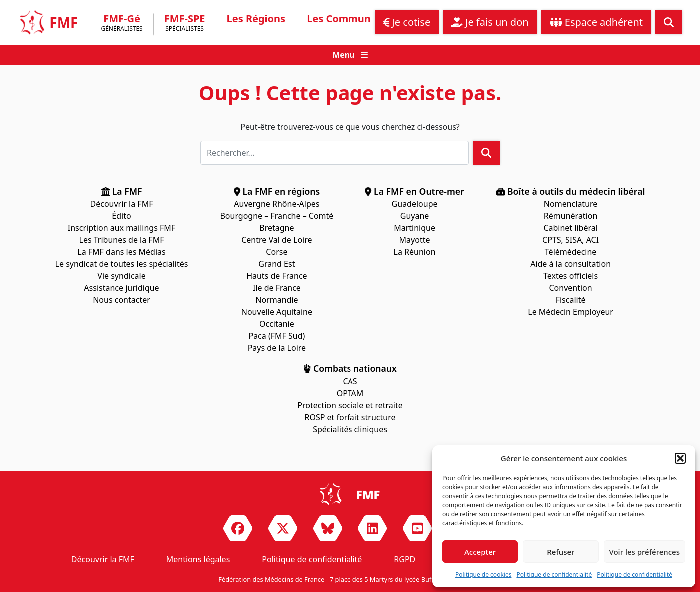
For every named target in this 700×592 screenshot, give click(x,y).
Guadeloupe (415, 204)
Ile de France (277, 288)
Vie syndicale (121, 276)
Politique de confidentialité (554, 574)
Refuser (560, 552)
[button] (680, 458)
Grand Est (276, 264)
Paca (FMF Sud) (276, 336)
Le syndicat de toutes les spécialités (122, 264)
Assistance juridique (121, 288)
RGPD (405, 559)
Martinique (415, 228)
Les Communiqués (352, 19)
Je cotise (407, 22)
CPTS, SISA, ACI (570, 240)
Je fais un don (490, 22)
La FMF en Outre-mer (414, 191)
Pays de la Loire (277, 348)
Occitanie (277, 324)
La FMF (122, 191)
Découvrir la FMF (122, 204)
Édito (121, 216)
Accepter (480, 552)
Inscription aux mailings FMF (122, 228)
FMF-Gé (122, 24)
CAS (350, 381)
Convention (571, 288)
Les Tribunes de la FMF (122, 240)
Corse (276, 252)
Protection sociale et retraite (350, 405)
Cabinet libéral (570, 228)
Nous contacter (122, 300)
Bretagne (276, 228)
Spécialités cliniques (350, 429)
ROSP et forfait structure (350, 417)
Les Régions (256, 19)
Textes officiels (570, 276)
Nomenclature (570, 204)
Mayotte (415, 240)
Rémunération (570, 216)
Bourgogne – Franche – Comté (276, 216)
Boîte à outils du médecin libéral (571, 191)
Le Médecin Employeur (570, 312)
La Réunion (415, 252)
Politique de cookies (483, 574)
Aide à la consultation (570, 264)
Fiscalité (571, 300)
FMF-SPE (185, 24)
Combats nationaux (350, 368)
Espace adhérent (596, 22)
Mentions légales (198, 559)
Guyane (415, 216)
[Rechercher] (335, 153)
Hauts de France (277, 276)
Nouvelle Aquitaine (277, 312)
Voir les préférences (644, 552)
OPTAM (350, 393)
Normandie (276, 300)
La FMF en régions (277, 191)
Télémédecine (571, 252)
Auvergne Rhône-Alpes (276, 204)
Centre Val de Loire (276, 240)
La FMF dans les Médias (121, 252)
